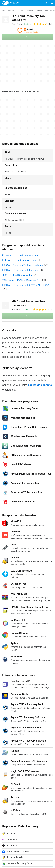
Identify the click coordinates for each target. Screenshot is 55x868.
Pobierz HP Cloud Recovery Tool (19, 260)
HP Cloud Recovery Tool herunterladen (23, 265)
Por (17, 24)
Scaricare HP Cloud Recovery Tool (20, 255)
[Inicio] (4, 11)
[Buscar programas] (46, 3)
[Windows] (11, 11)
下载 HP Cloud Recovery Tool (18, 275)
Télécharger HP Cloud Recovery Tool (22, 280)
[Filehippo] (10, 3)
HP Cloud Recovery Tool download (20, 270)
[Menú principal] (52, 3)
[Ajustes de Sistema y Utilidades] (30, 11)
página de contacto (40, 385)
